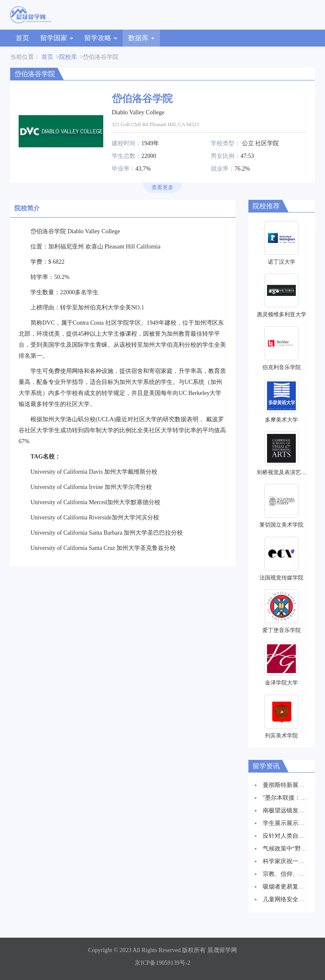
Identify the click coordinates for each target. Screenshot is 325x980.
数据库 (141, 38)
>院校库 (66, 57)
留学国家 (57, 38)
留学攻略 (101, 38)
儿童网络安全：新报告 (292, 899)
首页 (22, 38)
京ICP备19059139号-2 (162, 963)
